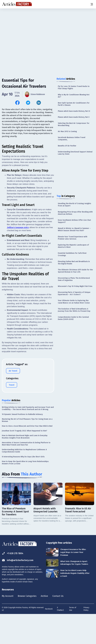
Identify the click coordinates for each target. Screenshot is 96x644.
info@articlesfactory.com (19, 589)
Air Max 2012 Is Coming (67, 131)
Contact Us (63, 626)
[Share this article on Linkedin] (39, 103)
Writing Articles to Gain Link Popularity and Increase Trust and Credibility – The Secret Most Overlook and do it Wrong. (28, 437)
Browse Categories (30, 626)
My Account (8, 626)
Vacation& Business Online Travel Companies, (72, 139)
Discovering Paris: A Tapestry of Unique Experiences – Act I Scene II (74, 293)
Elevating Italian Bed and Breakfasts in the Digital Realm (74, 263)
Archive (49, 626)
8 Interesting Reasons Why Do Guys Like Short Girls (23, 486)
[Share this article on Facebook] (17, 103)
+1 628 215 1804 (13, 583)
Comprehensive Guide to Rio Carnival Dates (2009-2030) (73, 318)
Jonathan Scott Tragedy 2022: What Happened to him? (24, 460)
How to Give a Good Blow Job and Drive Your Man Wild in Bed (27, 455)
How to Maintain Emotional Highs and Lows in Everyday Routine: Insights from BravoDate (25, 466)
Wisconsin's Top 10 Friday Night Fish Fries (75, 286)
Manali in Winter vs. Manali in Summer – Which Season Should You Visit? (74, 229)
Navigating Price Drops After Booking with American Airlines (75, 213)
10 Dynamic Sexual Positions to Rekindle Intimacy (22, 443)
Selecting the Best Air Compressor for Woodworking (74, 124)
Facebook (49, 638)
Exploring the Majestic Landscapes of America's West (73, 246)
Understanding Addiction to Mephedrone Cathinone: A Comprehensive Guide (24, 480)
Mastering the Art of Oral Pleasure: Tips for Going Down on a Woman (27, 449)
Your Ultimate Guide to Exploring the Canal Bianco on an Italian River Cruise (74, 302)
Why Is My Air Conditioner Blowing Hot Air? (74, 96)
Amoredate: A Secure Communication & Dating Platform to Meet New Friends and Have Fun (26, 473)
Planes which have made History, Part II (74, 111)
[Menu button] (92, 4)
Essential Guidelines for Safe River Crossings (72, 254)
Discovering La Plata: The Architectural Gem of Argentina (74, 279)
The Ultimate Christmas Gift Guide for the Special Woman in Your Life (75, 271)
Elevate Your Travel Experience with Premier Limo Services (73, 238)
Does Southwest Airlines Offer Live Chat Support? (74, 221)
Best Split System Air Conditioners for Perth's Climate (74, 104)
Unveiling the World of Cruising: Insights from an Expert (74, 205)
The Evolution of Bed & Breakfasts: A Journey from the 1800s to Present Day (74, 310)
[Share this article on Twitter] (28, 103)
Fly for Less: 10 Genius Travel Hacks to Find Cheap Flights (74, 87)
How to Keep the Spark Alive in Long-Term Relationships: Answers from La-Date (25, 492)
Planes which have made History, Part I (74, 117)
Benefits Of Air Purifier (67, 146)
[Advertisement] (48, 28)
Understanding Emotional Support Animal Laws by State (75, 153)
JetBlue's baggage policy (18, 257)
